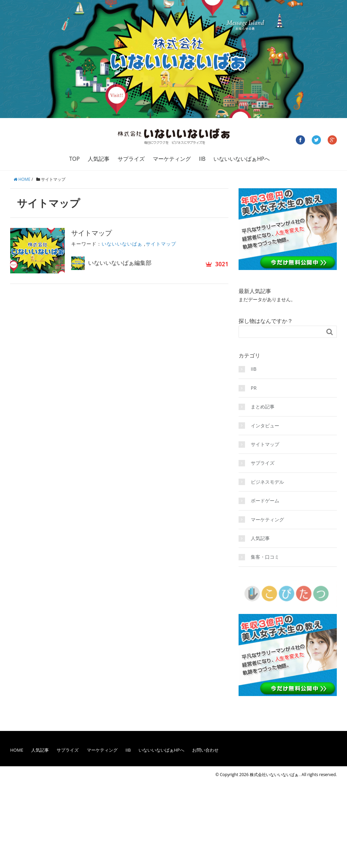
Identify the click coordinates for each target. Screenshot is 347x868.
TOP (74, 159)
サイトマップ (91, 233)
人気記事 (99, 159)
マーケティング (172, 159)
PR (254, 388)
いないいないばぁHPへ (241, 159)
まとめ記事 (263, 407)
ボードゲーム (265, 500)
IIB (202, 159)
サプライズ (131, 159)
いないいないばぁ (122, 244)
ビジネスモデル (267, 482)
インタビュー (265, 426)
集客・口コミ (265, 557)
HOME (17, 750)
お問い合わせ (205, 750)
